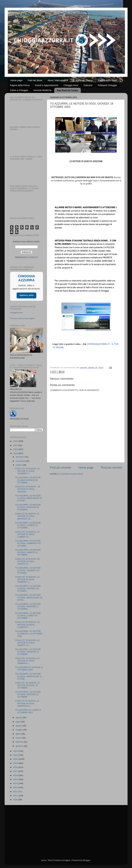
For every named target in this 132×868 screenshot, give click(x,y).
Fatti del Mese (35, 80)
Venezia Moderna (42, 90)
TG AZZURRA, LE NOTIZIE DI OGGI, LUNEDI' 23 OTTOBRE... (28, 525)
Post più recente (61, 467)
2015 (16, 779)
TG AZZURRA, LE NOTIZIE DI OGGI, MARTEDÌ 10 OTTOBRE (28, 694)
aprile (19, 734)
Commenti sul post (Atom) (71, 474)
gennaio (20, 746)
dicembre (20, 457)
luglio (18, 722)
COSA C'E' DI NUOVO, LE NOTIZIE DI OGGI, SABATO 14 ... (27, 643)
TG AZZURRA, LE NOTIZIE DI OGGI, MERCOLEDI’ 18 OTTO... (29, 597)
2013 (16, 787)
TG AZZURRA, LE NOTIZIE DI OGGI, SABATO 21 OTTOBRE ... (28, 552)
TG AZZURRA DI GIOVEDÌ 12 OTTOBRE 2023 (29, 669)
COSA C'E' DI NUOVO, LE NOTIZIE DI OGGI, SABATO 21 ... (27, 561)
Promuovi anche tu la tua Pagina (22, 318)
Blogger (87, 860)
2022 (16, 751)
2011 (16, 796)
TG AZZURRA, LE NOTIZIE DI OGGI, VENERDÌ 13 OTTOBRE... (28, 652)
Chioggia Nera (71, 85)
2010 (16, 800)
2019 (16, 763)
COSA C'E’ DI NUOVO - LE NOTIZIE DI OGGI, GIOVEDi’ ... (28, 489)
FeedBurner (33, 257)
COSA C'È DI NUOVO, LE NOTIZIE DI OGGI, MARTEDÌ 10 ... (27, 703)
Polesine (88, 85)
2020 (16, 759)
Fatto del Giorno (84, 80)
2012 (16, 792)
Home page (16, 80)
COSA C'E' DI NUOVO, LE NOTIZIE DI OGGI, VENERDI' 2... (27, 471)
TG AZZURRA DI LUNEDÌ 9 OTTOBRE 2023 (28, 711)
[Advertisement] (66, 828)
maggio (19, 730)
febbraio (20, 742)
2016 (16, 775)
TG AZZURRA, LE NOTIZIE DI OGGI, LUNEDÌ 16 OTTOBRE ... (28, 616)
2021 (16, 755)
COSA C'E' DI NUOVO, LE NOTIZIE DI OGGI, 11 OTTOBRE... (27, 685)
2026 (16, 441)
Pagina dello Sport (107, 80)
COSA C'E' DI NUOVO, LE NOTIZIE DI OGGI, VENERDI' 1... (27, 661)
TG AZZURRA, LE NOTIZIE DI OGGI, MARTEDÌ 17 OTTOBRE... (28, 607)
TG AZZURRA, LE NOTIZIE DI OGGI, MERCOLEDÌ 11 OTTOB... (28, 676)
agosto (19, 718)
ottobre (19, 465)
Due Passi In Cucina (67, 90)
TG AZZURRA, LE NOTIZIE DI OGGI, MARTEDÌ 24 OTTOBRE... (28, 507)
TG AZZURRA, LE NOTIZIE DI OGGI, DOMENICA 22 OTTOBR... (28, 543)
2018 (16, 767)
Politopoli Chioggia (107, 85)
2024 (16, 449)
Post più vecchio (112, 467)
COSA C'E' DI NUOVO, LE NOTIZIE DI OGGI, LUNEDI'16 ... (27, 625)
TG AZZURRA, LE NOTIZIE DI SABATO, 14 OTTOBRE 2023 (29, 634)
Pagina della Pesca (20, 85)
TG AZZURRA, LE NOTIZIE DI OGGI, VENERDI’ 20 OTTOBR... (28, 570)
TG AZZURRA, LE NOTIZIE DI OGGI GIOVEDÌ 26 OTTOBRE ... (28, 480)
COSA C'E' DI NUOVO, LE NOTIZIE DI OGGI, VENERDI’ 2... (27, 579)
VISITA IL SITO (27, 295)
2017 (16, 771)
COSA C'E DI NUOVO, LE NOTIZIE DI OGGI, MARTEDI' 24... (27, 516)
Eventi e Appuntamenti (47, 85)
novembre (21, 461)
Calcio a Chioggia (19, 90)
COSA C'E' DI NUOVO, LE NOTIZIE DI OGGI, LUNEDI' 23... (27, 534)
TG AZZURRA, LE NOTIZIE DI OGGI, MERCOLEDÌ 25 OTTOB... (28, 498)
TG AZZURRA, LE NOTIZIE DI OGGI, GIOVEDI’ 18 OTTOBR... (28, 588)
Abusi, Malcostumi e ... (59, 80)
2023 (16, 453)
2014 (16, 783)
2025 (16, 445)
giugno (19, 726)
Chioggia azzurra (16, 313)
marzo (19, 738)
